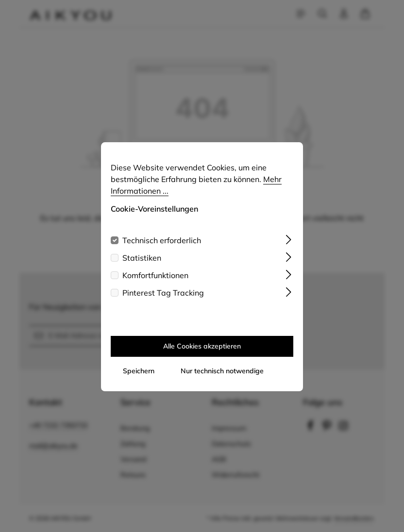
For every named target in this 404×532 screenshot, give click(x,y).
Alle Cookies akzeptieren (202, 355)
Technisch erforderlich (162, 249)
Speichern (139, 380)
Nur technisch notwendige (222, 380)
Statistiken (142, 267)
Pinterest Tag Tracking (163, 302)
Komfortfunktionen (155, 284)
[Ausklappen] (289, 248)
